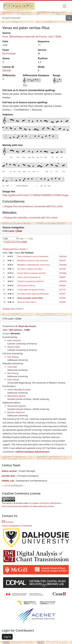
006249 (62, 261)
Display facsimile (16, 242)
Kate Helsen (13, 380)
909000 (62, 286)
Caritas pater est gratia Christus (31, 290)
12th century (15, 330)
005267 (62, 294)
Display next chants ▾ (13, 309)
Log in (7, 637)
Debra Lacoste (9, 471)
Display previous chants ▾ (15, 249)
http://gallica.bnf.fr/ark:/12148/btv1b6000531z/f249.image (35, 195)
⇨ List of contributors (12, 486)
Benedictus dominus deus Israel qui (33, 261)
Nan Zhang (13, 357)
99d (25, 85)
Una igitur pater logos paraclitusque (33, 294)
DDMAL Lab (8, 481)
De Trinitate (9, 54)
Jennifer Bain (9, 476)
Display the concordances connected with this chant (34, 206)
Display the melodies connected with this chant (31, 218)
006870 (62, 277)
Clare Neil (12, 367)
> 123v (30, 239)
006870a (63, 281)
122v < (22, 239)
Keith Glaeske (14, 340)
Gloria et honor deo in (27, 302)
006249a (63, 265)
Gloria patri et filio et (26, 286)
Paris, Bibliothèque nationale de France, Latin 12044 (32, 37)
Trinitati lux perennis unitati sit (31, 281)
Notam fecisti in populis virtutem (31, 273)
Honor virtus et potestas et (29, 277)
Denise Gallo (14, 347)
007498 (62, 269)
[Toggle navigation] (64, 6)
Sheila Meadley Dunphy (19, 390)
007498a (63, 273)
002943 (62, 302)
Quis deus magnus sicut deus (30, 269)
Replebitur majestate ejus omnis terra (34, 265)
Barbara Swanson (16, 412)
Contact (8, 522)
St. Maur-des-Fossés (26, 326)
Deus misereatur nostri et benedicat (33, 256)
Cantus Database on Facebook (17, 526)
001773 (62, 290)
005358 (7, 70)
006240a (63, 256)
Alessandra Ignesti (16, 396)
